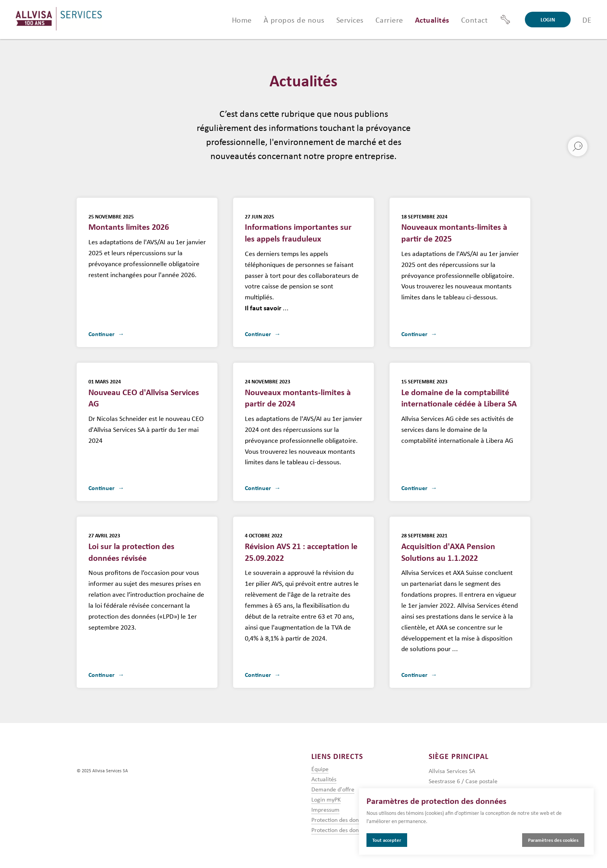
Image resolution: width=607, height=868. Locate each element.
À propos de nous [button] (294, 20)
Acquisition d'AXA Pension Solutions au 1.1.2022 (448, 547)
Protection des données (341, 820)
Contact (475, 20)
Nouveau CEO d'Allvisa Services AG (147, 392)
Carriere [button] (389, 20)
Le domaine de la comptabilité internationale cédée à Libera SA (459, 393)
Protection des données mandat (351, 830)
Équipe (320, 769)
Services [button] (350, 20)
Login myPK (326, 799)
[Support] (505, 20)
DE (587, 20)
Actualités (432, 20)
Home (242, 20)
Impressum (325, 809)
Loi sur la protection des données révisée (131, 547)
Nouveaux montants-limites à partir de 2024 (298, 393)
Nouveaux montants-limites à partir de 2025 (454, 228)
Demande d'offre (333, 789)
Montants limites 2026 (129, 223)
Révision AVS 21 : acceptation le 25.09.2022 (301, 547)
